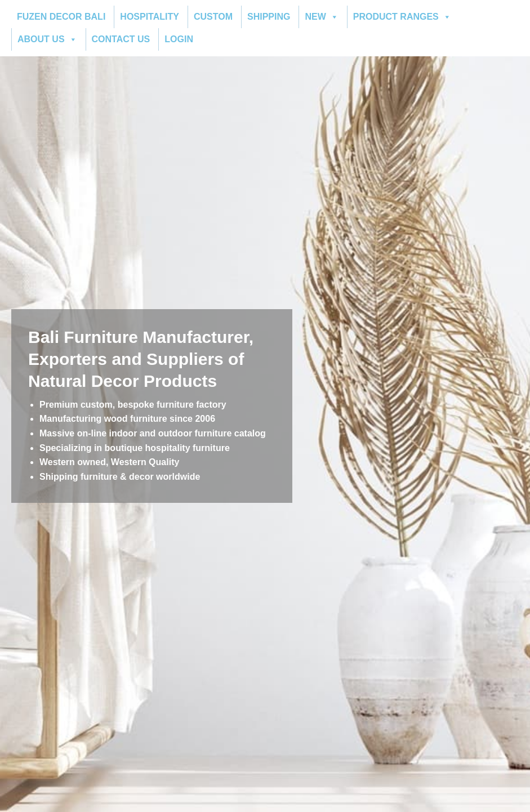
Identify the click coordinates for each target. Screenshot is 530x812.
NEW (321, 17)
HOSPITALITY (150, 17)
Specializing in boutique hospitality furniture (135, 448)
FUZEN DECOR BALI (61, 17)
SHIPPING (269, 17)
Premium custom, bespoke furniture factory (133, 405)
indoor (123, 433)
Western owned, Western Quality (109, 462)
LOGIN (179, 39)
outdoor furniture (195, 433)
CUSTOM (213, 17)
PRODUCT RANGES (402, 17)
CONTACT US (121, 39)
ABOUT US (47, 39)
